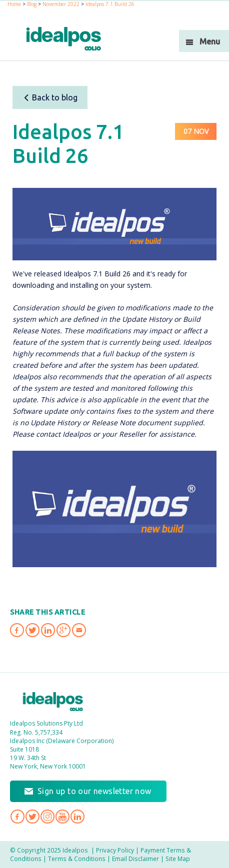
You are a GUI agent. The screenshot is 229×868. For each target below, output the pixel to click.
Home (14, 4)
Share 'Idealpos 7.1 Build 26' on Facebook (17, 630)
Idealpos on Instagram (47, 817)
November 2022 (61, 4)
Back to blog (50, 97)
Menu (210, 41)
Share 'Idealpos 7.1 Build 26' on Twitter (32, 630)
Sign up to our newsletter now (94, 791)
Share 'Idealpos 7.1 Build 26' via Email (79, 630)
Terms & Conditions (77, 859)
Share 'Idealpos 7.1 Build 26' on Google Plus (63, 630)
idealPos (64, 39)
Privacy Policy (115, 850)
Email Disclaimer (135, 859)
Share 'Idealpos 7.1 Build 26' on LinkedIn (48, 630)
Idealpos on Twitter (32, 817)
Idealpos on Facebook (17, 817)
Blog (32, 4)
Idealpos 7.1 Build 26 (110, 4)
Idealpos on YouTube (62, 817)
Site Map (178, 859)
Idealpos (53, 702)
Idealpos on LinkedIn (77, 817)
